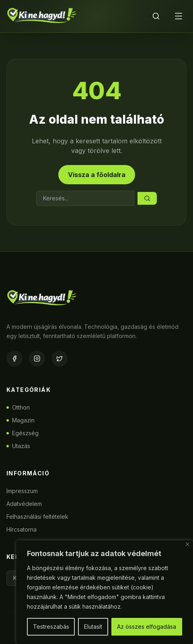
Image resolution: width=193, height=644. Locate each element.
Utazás (18, 446)
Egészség (23, 433)
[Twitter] (60, 359)
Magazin (21, 420)
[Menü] (179, 16)
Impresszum (22, 491)
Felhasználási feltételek (37, 517)
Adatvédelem (24, 504)
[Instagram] (37, 359)
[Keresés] (156, 16)
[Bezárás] (188, 544)
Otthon (18, 407)
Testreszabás (51, 627)
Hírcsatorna (22, 529)
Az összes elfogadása (147, 627)
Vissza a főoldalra (97, 175)
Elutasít (93, 627)
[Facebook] (14, 359)
